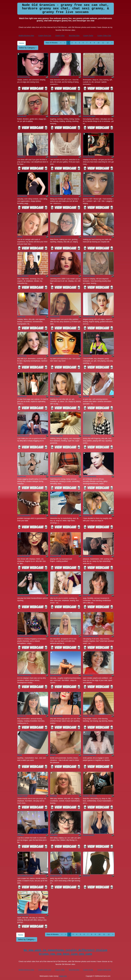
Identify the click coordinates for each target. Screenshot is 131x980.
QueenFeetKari (56, 675)
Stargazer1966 (56, 556)
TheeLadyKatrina (90, 476)
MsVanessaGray (23, 77)
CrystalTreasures (90, 755)
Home (22, 43)
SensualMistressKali (25, 876)
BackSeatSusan (23, 436)
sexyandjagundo (57, 436)
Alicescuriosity (23, 915)
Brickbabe (87, 436)
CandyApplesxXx (90, 237)
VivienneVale (88, 675)
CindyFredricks (56, 876)
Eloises (53, 755)
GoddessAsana (89, 196)
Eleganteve (54, 596)
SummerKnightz (89, 116)
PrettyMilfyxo (55, 276)
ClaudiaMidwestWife (91, 636)
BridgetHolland (89, 157)
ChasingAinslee (56, 196)
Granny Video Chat (104, 35)
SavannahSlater (56, 476)
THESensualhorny (24, 675)
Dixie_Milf (87, 596)
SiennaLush (22, 116)
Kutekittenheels (89, 276)
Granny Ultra (60, 35)
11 (103, 43)
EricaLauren (55, 116)
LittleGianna (22, 397)
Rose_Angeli (55, 397)
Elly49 (20, 755)
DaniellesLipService (25, 636)
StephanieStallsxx (57, 356)
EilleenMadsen (23, 276)
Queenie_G (22, 716)
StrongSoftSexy (89, 317)
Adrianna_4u (55, 636)
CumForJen (55, 77)
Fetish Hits (63, 976)
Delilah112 (21, 157)
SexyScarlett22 (89, 835)
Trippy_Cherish (89, 716)
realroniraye (22, 356)
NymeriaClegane (24, 596)
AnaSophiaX (55, 317)
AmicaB (86, 397)
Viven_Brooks (56, 237)
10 (98, 43)
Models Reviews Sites (26, 35)
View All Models (51, 43)
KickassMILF (88, 556)
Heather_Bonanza (90, 796)
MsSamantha (22, 196)
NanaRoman (88, 516)
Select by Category (28, 48)
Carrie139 (54, 157)
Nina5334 (87, 876)
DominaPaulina (89, 77)
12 (108, 43)
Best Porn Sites (74, 35)
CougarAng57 (23, 796)
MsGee (20, 237)
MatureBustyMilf (24, 556)
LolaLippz (54, 835)
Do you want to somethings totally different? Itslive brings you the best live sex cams (66, 952)
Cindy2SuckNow (56, 716)
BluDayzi (54, 796)
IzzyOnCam (22, 476)
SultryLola (21, 317)
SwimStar (54, 516)
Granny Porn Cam (45, 35)
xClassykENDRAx (24, 516)
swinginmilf (87, 356)
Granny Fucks (88, 35)
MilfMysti (21, 835)
